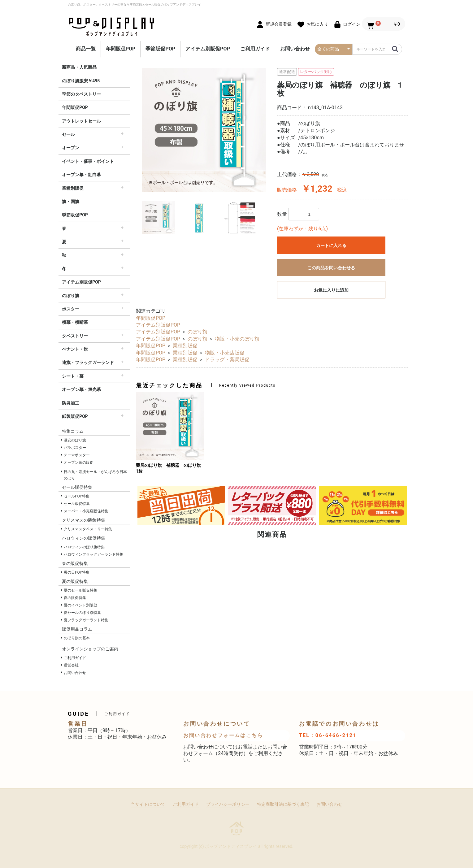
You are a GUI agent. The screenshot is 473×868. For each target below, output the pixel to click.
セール (68, 134)
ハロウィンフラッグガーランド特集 (93, 554)
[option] (204, 130)
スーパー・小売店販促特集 (86, 511)
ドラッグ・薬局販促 (227, 360)
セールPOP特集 (77, 496)
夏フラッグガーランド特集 (86, 620)
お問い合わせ (295, 49)
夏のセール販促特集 (80, 590)
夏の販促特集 (75, 598)
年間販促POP (121, 49)
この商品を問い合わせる (331, 268)
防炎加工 (71, 403)
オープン (71, 148)
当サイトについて (148, 804)
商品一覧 (86, 49)
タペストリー (75, 336)
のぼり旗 (71, 296)
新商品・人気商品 (79, 67)
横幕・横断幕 (75, 322)
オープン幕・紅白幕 (81, 175)
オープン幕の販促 (79, 462)
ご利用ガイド (255, 49)
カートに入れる (331, 245)
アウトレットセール (81, 121)
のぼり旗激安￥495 (81, 81)
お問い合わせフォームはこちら (223, 735)
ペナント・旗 (75, 349)
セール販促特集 (77, 504)
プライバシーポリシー (228, 804)
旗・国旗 (71, 202)
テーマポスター (77, 455)
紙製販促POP (75, 416)
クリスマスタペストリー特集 (88, 529)
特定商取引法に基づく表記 (283, 804)
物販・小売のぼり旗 (237, 339)
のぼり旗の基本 (77, 638)
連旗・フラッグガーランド (88, 362)
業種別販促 (73, 188)
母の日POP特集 (77, 572)
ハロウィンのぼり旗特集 (84, 547)
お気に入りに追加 (331, 290)
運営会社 (71, 665)
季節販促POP (160, 49)
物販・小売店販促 (225, 353)
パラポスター (75, 448)
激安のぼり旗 (75, 440)
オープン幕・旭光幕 (81, 389)
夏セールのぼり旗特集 (82, 613)
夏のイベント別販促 (80, 605)
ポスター (71, 309)
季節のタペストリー (81, 94)
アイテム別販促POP (208, 49)
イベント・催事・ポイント (88, 161)
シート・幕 (73, 376)
